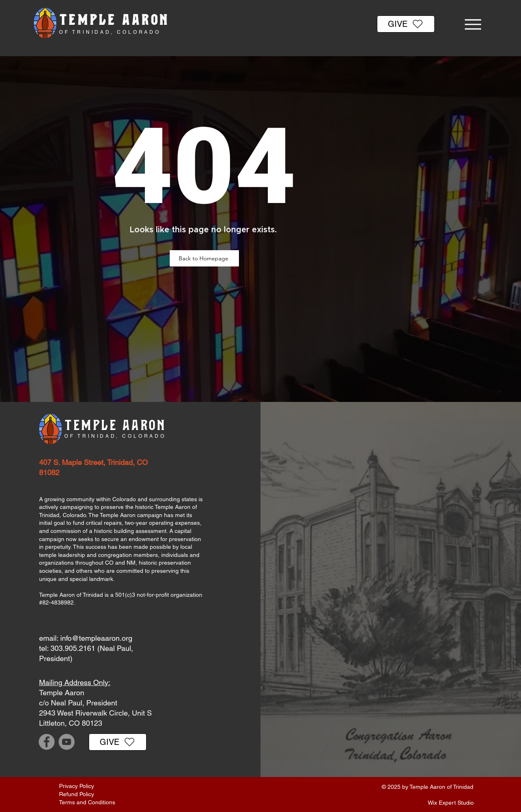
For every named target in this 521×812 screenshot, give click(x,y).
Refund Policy (77, 794)
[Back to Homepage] (204, 258)
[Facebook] (47, 742)
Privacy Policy (77, 786)
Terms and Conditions (87, 802)
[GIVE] (406, 24)
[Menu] (473, 24)
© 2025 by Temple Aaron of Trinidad (428, 787)
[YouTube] (67, 742)
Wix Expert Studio (451, 803)
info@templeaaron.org (96, 638)
